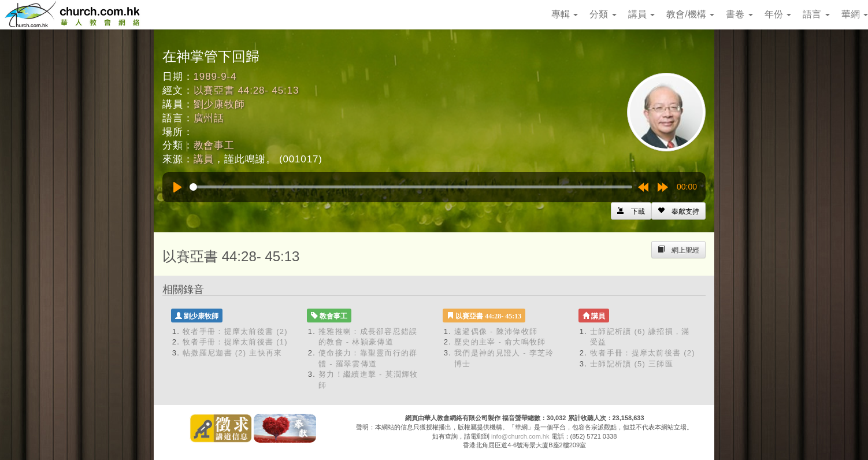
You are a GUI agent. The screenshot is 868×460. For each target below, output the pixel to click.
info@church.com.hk (520, 436)
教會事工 (214, 145)
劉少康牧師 (219, 104)
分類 (603, 14)
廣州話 (209, 118)
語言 (816, 14)
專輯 (565, 14)
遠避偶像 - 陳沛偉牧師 (496, 331)
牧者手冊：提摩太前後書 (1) (235, 342)
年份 (778, 14)
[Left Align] (678, 211)
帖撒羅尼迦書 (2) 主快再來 (233, 353)
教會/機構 (690, 14)
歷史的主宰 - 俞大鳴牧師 (500, 342)
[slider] (411, 187)
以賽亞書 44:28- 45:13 (246, 90)
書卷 (739, 14)
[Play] (177, 187)
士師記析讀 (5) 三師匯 (632, 364)
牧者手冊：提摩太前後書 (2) (235, 331)
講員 (641, 14)
